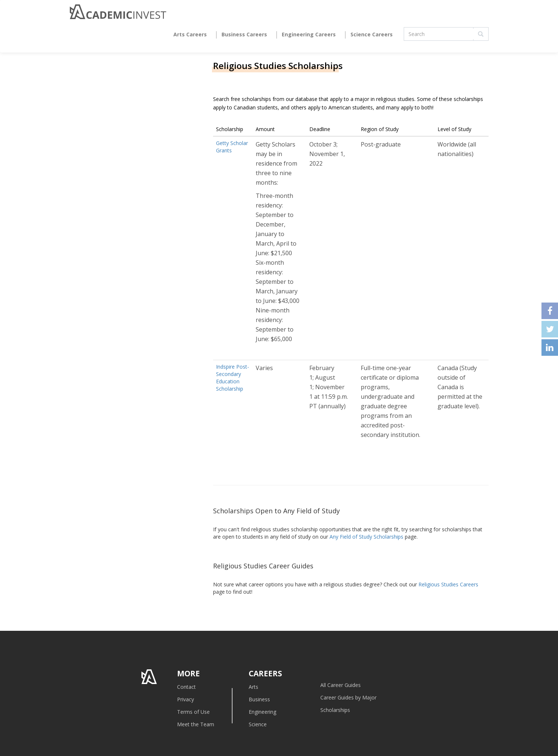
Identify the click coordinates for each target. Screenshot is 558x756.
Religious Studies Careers (448, 584)
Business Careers (244, 34)
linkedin (550, 348)
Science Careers (372, 34)
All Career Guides (341, 685)
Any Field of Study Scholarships (366, 537)
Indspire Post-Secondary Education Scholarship (233, 378)
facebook (550, 311)
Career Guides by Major (348, 697)
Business (259, 699)
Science (258, 724)
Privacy (186, 699)
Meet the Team (196, 724)
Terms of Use (193, 712)
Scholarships (335, 710)
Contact (186, 687)
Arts (253, 687)
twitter (550, 329)
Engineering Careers (309, 34)
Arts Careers (190, 34)
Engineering (262, 712)
